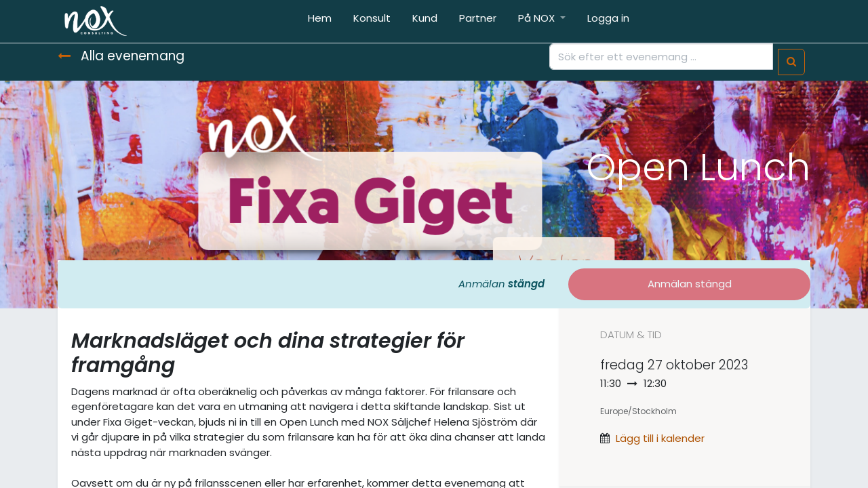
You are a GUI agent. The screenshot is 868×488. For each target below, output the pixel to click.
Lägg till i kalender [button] (660, 438)
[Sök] (791, 62)
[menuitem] (320, 21)
